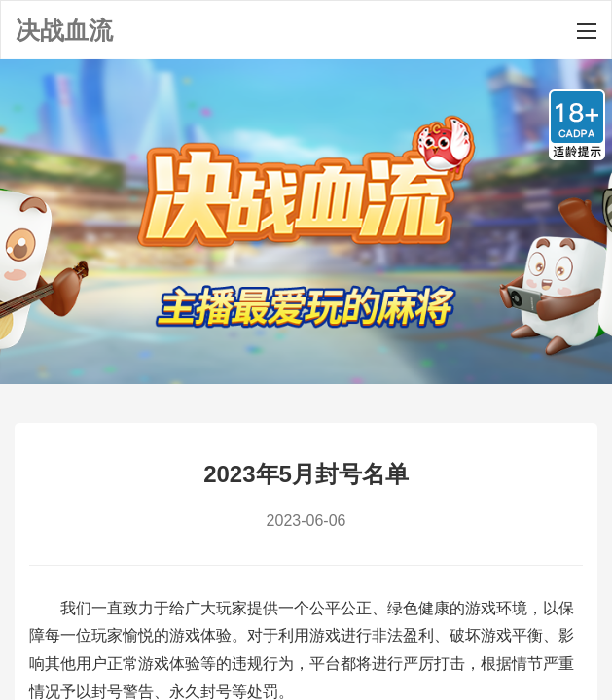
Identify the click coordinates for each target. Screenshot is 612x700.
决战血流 (64, 30)
